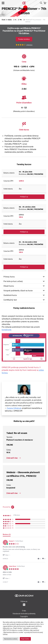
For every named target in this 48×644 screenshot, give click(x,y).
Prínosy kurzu (9, 277)
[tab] (7, 535)
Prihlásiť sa (24, 197)
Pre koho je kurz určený (13, 281)
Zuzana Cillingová (14, 408)
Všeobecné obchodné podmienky (24, 614)
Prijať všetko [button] (25, 639)
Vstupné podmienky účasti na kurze (18, 291)
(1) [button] (13, 519)
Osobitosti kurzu (10, 295)
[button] (7, 555)
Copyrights (24, 616)
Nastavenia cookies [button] (11, 639)
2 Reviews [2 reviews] (29, 45)
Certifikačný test (10, 300)
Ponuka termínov (24, 39)
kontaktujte (6, 330)
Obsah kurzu (9, 286)
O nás (24, 611)
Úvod (3, 20)
